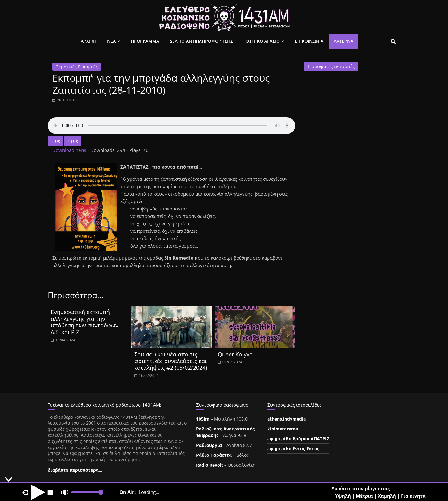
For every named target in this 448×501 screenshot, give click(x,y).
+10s (73, 141)
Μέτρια (364, 496)
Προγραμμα (145, 41)
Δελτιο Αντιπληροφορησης (201, 41)
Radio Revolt (210, 465)
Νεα (111, 41)
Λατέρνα (344, 41)
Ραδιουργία (209, 445)
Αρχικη (89, 41)
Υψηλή (343, 496)
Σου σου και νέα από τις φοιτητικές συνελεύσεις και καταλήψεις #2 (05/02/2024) (171, 361)
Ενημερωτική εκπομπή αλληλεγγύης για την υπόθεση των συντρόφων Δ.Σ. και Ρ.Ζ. (85, 322)
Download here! (70, 150)
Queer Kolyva (235, 354)
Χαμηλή (387, 496)
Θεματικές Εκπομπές (77, 67)
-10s (55, 141)
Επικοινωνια (309, 41)
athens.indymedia (286, 419)
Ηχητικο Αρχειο (262, 41)
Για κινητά (413, 496)
